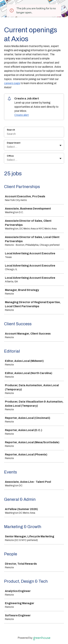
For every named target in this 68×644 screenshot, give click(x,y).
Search (11, 130)
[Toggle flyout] (61, 145)
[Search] (34, 134)
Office (10, 156)
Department (14, 143)
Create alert (22, 115)
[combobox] (7, 147)
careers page (12, 83)
